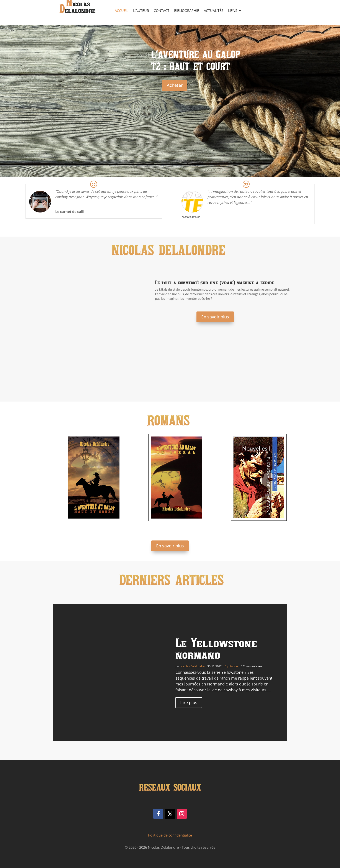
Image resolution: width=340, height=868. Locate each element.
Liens (233, 11)
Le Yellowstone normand (216, 648)
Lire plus (189, 702)
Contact (162, 11)
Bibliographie (187, 11)
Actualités (214, 11)
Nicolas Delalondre (192, 666)
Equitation (231, 666)
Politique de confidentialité (170, 835)
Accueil (122, 11)
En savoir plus (215, 317)
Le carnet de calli (70, 212)
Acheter (175, 85)
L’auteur (141, 11)
